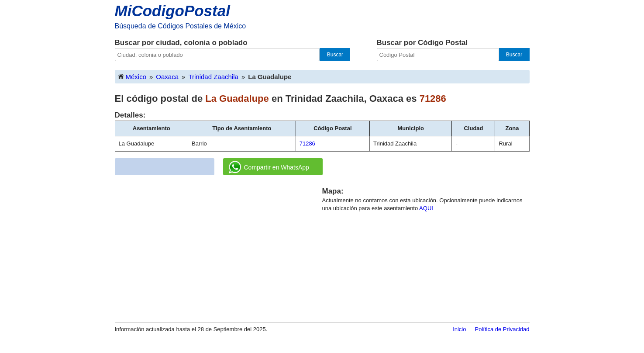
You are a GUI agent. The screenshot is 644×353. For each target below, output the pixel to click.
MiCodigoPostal (172, 11)
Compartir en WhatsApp (269, 167)
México (132, 76)
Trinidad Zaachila (213, 77)
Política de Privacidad (502, 329)
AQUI (426, 208)
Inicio (459, 329)
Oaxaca (167, 77)
